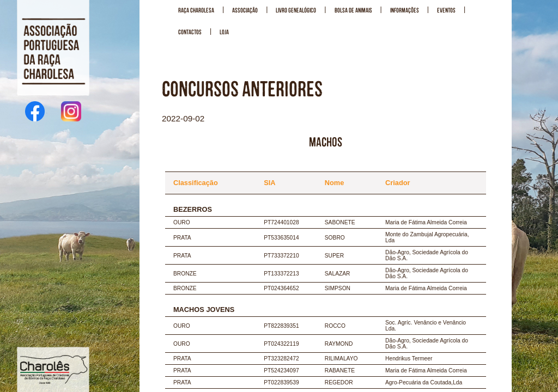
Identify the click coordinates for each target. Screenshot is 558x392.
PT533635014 (281, 238)
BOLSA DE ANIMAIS (353, 11)
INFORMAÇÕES (405, 11)
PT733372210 (281, 256)
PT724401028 (281, 222)
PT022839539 (281, 382)
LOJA (224, 32)
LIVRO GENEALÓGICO (296, 11)
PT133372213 (281, 274)
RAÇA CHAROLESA (196, 11)
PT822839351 (281, 326)
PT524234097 (281, 370)
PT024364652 (281, 288)
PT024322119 (281, 344)
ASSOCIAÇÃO (245, 11)
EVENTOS (446, 11)
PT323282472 (281, 359)
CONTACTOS (190, 32)
